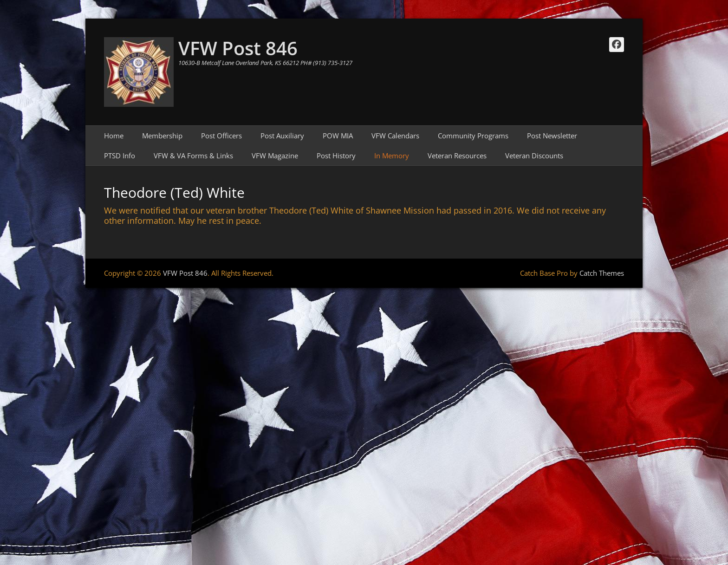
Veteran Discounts (534, 156)
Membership (162, 136)
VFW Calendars (395, 136)
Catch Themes (602, 273)
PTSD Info (120, 156)
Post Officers (221, 136)
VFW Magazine (275, 156)
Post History (336, 156)
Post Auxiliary (282, 136)
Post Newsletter (552, 136)
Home (114, 136)
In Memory (392, 156)
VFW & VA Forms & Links (193, 156)
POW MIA (338, 136)
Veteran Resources (457, 156)
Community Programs (473, 136)
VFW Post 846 (238, 48)
